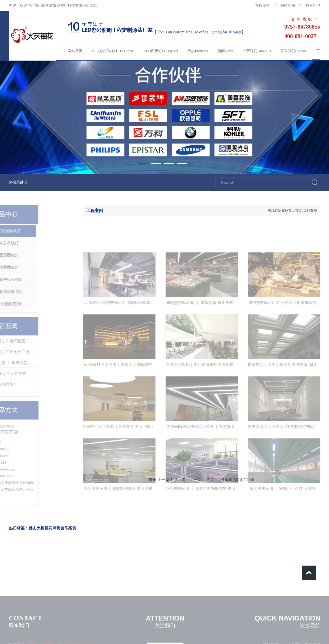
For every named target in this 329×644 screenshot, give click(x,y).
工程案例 (310, 211)
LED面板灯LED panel (161, 51)
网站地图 (288, 6)
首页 (298, 211)
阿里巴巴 (313, 6)
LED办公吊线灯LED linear (113, 51)
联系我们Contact (294, 51)
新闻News (225, 51)
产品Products (198, 51)
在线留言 (262, 6)
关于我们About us (257, 51)
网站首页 (75, 51)
